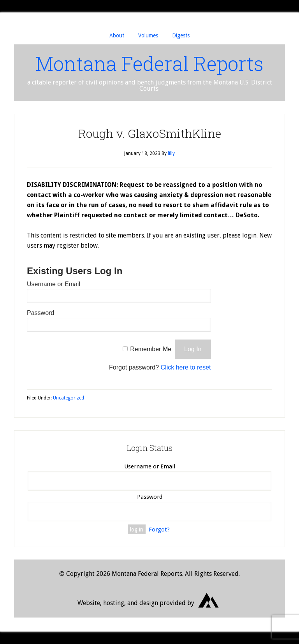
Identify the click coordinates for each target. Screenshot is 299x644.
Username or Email (54, 284)
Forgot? (159, 530)
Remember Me (151, 349)
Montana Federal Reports (149, 63)
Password (40, 313)
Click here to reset (186, 367)
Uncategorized (69, 398)
